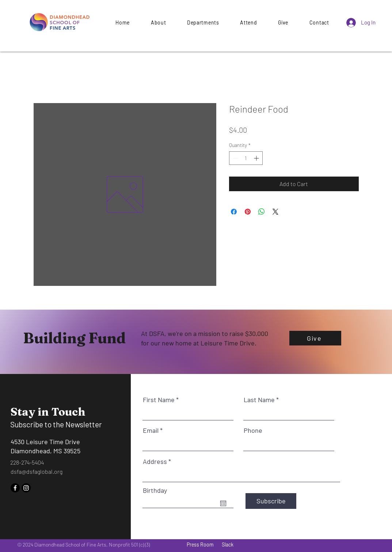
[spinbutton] (246, 158)
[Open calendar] (223, 503)
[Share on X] (275, 212)
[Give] (315, 338)
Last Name (259, 400)
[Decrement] (235, 158)
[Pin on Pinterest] (248, 212)
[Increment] (257, 158)
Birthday (155, 490)
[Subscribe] (271, 501)
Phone (253, 430)
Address (155, 461)
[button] (283, 22)
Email (151, 430)
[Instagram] (26, 488)
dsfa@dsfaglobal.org (37, 471)
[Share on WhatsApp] (262, 212)
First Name (159, 400)
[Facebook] (15, 488)
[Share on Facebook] (234, 212)
